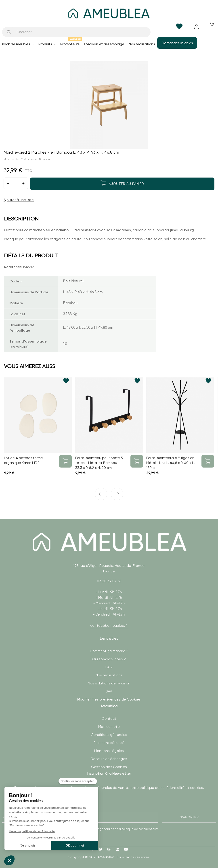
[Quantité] (16, 183)
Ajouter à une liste (19, 200)
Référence (13, 267)
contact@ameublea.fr (109, 626)
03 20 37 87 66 (109, 581)
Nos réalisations (109, 675)
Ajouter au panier (122, 183)
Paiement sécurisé (109, 743)
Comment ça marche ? (109, 651)
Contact (109, 719)
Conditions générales (109, 735)
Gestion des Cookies (109, 767)
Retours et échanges (109, 759)
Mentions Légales (109, 751)
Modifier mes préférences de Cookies (109, 699)
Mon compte (109, 727)
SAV (109, 691)
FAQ (109, 667)
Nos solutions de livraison (109, 683)
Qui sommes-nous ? (109, 659)
